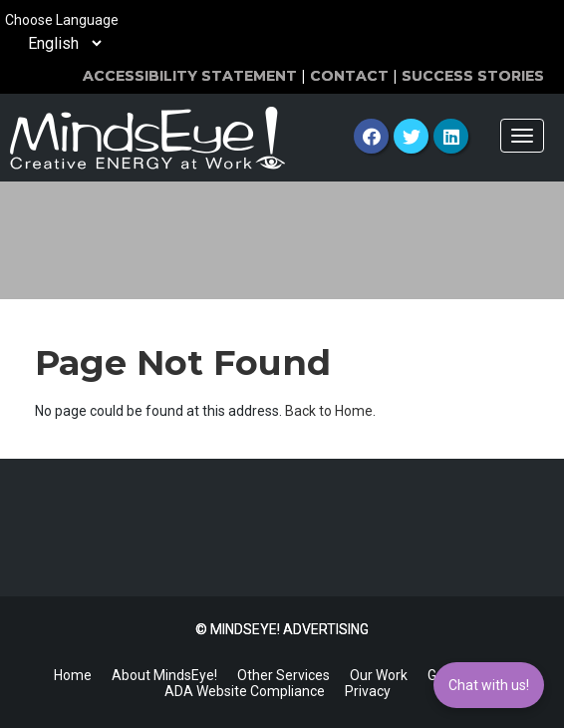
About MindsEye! (164, 675)
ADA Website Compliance (245, 691)
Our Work (379, 675)
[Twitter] (411, 136)
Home (73, 675)
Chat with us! (489, 685)
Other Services (283, 675)
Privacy (368, 691)
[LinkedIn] (451, 136)
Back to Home (329, 411)
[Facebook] (371, 136)
